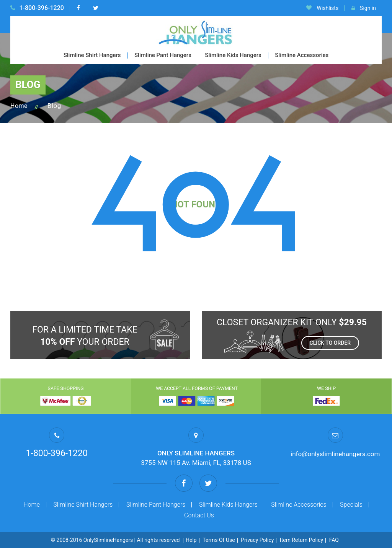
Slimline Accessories (302, 55)
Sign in (364, 8)
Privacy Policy (257, 540)
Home (19, 106)
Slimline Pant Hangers (163, 55)
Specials (351, 505)
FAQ (334, 540)
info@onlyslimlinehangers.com (335, 454)
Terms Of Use (219, 540)
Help (191, 540)
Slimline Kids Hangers (233, 55)
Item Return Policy (301, 540)
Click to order (330, 343)
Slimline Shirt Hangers (92, 55)
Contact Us (199, 515)
